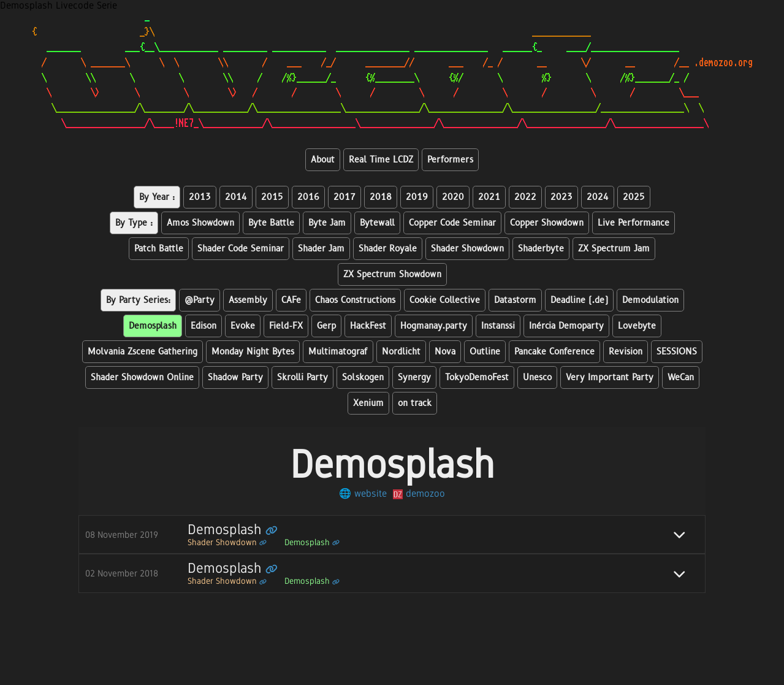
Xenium (368, 403)
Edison (204, 326)
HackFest (368, 326)
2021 (489, 197)
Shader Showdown (467, 249)
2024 (598, 197)
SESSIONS (677, 352)
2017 (344, 197)
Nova (445, 352)
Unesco (537, 377)
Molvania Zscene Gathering (143, 352)
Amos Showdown (200, 223)
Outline (485, 352)
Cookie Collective (445, 300)
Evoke (243, 326)
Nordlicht (401, 352)
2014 (236, 197)
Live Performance (634, 223)
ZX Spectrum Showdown (392, 274)
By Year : (157, 197)
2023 (561, 197)
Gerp (326, 326)
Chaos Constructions (355, 300)
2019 (417, 197)
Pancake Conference (554, 352)
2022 (525, 197)
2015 (272, 197)
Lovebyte (637, 326)
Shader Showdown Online (142, 377)
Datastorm (515, 300)
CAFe (291, 300)
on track (415, 403)
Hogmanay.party (434, 326)
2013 (200, 197)
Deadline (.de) (579, 300)
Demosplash (153, 326)
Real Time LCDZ (381, 160)
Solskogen (363, 377)
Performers (450, 160)
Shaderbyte (541, 249)
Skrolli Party (303, 377)
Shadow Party (235, 377)
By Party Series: (138, 300)
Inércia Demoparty (566, 326)
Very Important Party (610, 377)
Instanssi (498, 326)
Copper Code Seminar (452, 223)
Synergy (414, 377)
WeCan (681, 377)
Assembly (248, 300)
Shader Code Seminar (241, 249)
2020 (453, 197)
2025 (634, 197)
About (323, 160)
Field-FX (286, 326)
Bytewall (377, 223)
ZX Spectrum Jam (614, 249)
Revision (626, 352)
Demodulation (650, 300)
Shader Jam (321, 249)
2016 (308, 197)
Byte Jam (327, 223)
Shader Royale (388, 249)
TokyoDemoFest (477, 377)
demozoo (419, 493)
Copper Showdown (547, 223)
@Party (200, 300)
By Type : (134, 223)
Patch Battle (159, 249)
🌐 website (363, 493)
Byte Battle (271, 223)
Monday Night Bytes (253, 352)
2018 (381, 197)
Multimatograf (338, 352)
